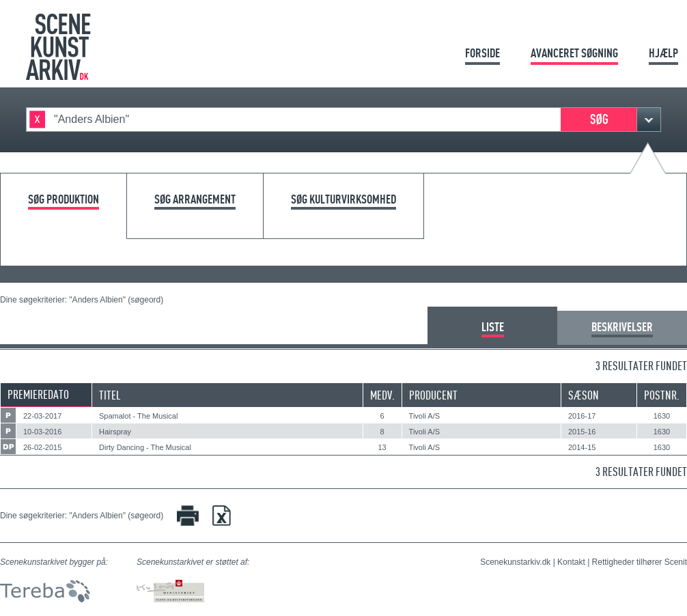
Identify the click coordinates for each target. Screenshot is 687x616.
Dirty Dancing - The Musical (145, 447)
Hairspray (115, 432)
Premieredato (38, 394)
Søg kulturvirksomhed (343, 200)
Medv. (382, 395)
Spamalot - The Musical (138, 416)
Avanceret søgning (574, 53)
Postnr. (662, 395)
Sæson (584, 395)
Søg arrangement (195, 200)
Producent (433, 395)
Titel (110, 395)
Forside (482, 53)
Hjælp (663, 53)
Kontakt (571, 562)
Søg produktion (64, 200)
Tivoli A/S (424, 416)
